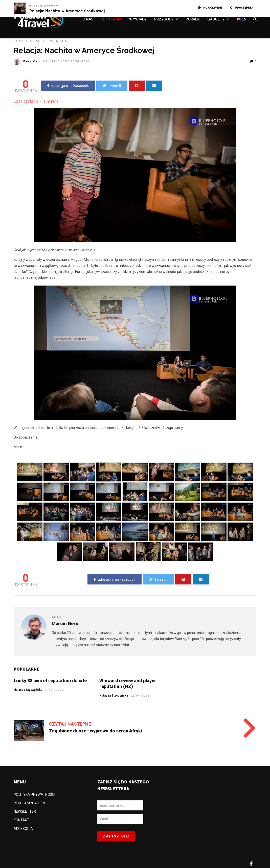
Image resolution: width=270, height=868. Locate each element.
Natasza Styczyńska (114, 696)
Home (19, 41)
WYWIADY (138, 19)
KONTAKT (21, 820)
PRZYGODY (164, 19)
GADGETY (216, 19)
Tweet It (112, 86)
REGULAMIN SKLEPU (30, 803)
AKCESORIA (23, 829)
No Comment (210, 8)
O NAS (88, 19)
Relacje (37, 41)
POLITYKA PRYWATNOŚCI (34, 795)
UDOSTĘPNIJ (241, 8)
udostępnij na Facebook (68, 86)
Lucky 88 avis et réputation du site (50, 681)
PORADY (193, 19)
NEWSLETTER (25, 811)
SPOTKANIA (111, 19)
